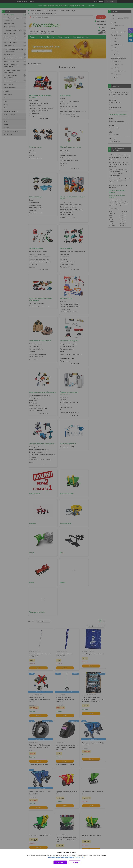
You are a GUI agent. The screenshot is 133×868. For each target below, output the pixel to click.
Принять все (60, 862)
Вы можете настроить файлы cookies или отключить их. (66, 858)
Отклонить (75, 862)
